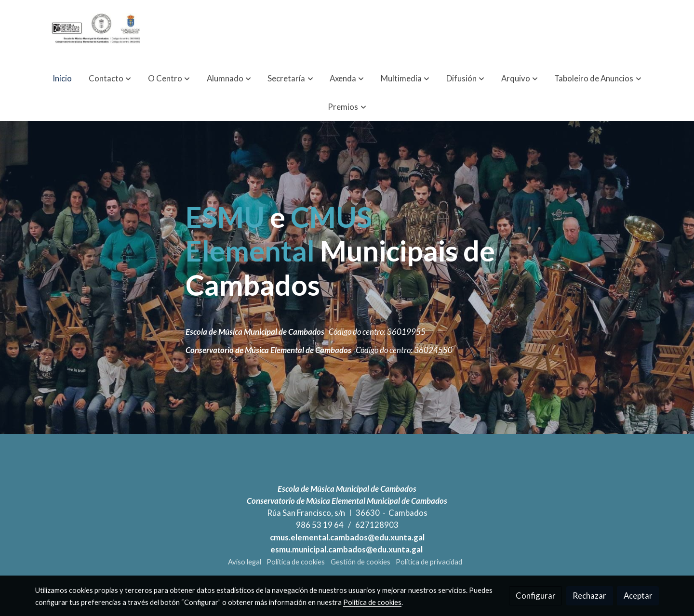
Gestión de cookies (360, 562)
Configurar (536, 596)
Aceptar (638, 596)
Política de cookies (296, 562)
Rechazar (589, 596)
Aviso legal (245, 562)
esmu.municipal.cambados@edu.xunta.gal (347, 549)
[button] (110, 78)
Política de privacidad (429, 562)
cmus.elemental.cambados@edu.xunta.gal (347, 537)
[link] (97, 32)
